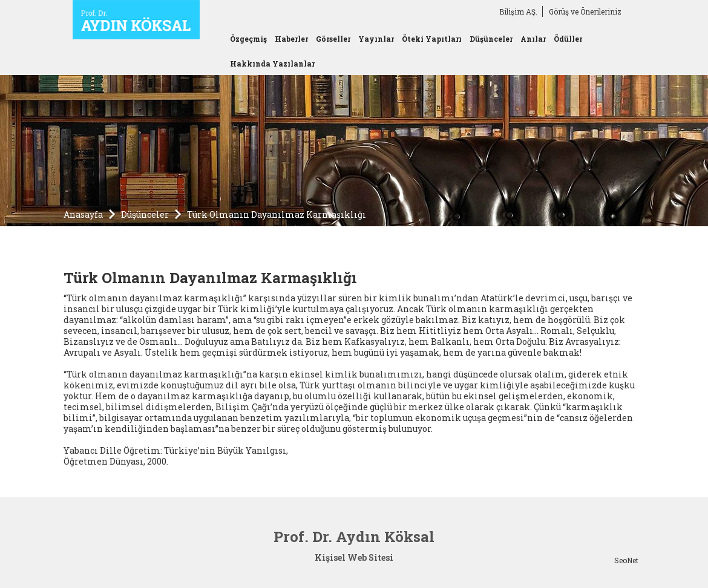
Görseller (333, 39)
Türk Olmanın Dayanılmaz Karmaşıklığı (277, 214)
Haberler (291, 39)
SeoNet (626, 560)
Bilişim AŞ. (518, 11)
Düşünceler (491, 39)
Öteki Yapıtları (432, 39)
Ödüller (568, 39)
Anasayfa (83, 214)
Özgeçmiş (248, 39)
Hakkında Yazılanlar (272, 64)
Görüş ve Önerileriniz (585, 11)
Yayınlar (376, 39)
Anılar (533, 39)
